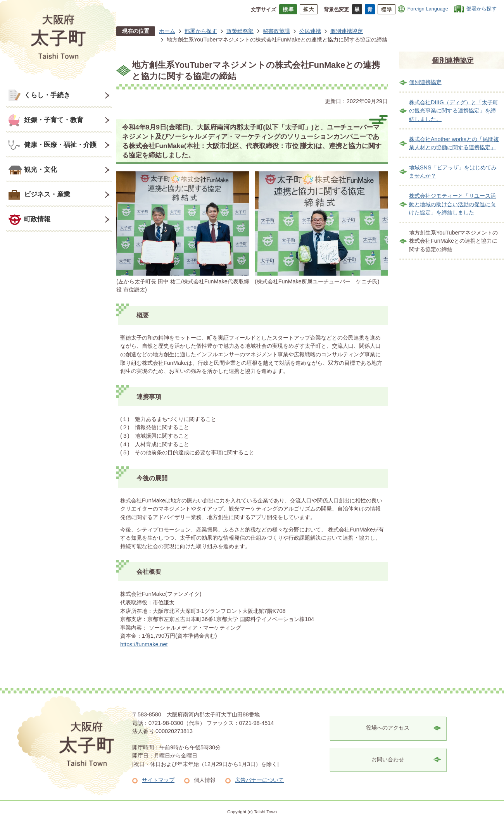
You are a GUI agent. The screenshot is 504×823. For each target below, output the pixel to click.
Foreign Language (428, 9)
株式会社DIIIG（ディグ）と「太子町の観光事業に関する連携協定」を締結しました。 (454, 111)
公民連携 (310, 31)
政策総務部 (240, 31)
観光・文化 (41, 169)
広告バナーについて (259, 780)
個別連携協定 (347, 31)
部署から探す (482, 9)
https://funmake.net (144, 644)
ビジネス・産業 (47, 194)
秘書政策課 (276, 31)
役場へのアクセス (388, 728)
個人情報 (205, 780)
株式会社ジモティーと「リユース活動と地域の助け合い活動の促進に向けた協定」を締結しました (452, 204)
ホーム (167, 31)
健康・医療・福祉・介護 (60, 145)
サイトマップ (158, 780)
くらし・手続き (47, 95)
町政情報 (37, 219)
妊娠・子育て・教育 (54, 120)
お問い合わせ (388, 759)
